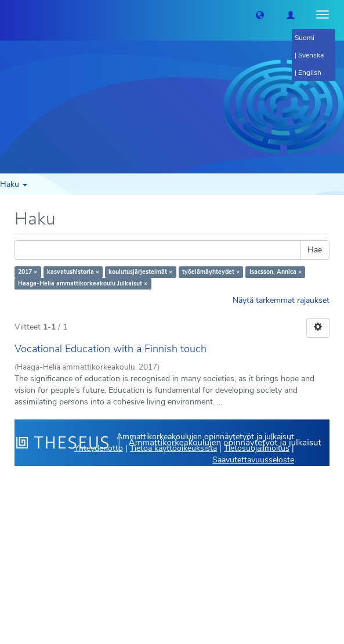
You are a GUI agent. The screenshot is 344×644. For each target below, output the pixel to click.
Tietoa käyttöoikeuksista (173, 448)
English (310, 73)
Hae (315, 250)
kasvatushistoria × (73, 272)
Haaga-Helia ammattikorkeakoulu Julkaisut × (83, 283)
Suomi (305, 38)
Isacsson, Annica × (276, 272)
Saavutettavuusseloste (253, 460)
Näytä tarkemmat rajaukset (281, 300)
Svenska (311, 55)
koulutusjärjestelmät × (140, 272)
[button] (260, 15)
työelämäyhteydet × (211, 272)
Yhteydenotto (99, 448)
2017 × (28, 272)
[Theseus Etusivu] (9, 15)
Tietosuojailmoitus (257, 448)
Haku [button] (14, 184)
